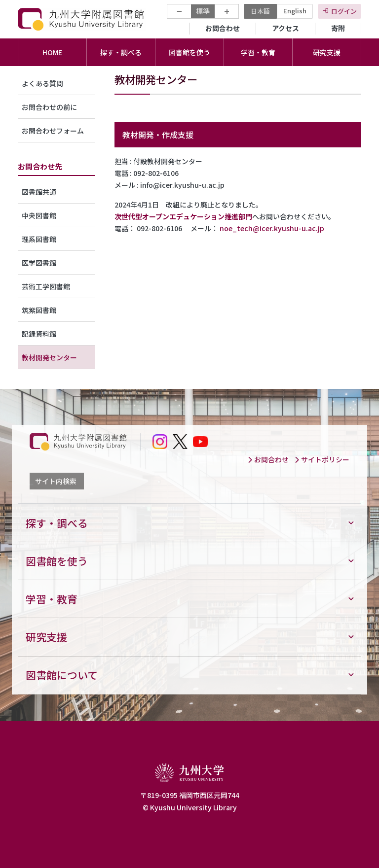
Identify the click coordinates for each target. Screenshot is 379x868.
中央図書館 (39, 215)
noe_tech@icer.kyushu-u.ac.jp (272, 228)
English (295, 11)
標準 (203, 11)
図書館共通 (39, 192)
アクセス (285, 28)
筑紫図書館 (39, 310)
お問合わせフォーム (53, 131)
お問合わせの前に (49, 107)
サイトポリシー (322, 459)
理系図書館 (39, 239)
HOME (52, 52)
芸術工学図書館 (46, 286)
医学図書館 (39, 263)
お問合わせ (223, 28)
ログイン (344, 11)
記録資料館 (39, 334)
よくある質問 (42, 83)
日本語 (260, 11)
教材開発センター (49, 357)
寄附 (338, 28)
